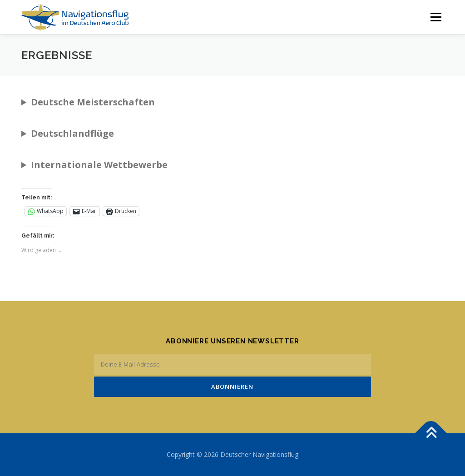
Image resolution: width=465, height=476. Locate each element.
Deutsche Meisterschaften (93, 102)
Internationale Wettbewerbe (99, 165)
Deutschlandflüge (72, 133)
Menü (436, 17)
